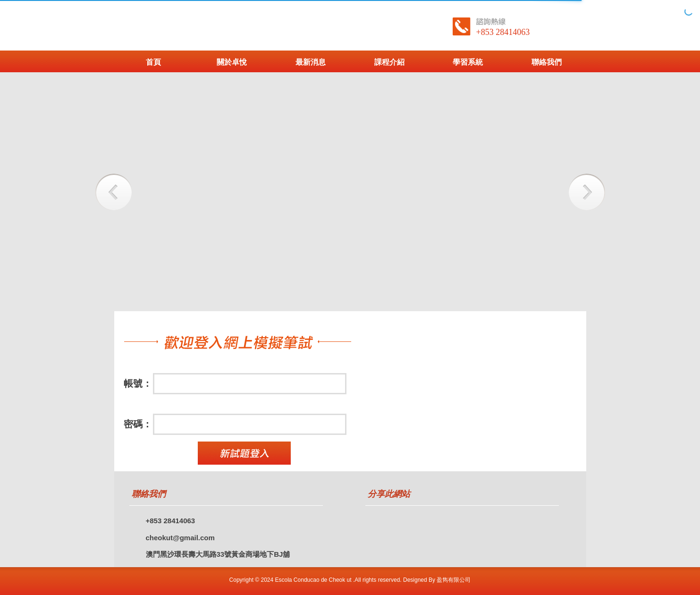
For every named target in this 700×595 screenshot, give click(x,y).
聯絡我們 (547, 62)
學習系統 (468, 62)
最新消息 (311, 62)
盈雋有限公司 (454, 580)
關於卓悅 (232, 62)
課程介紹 (389, 62)
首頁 (153, 62)
